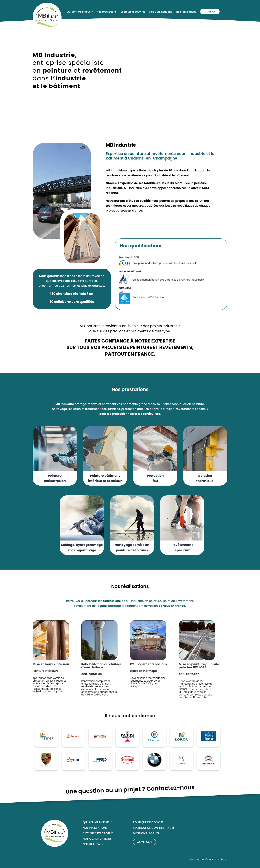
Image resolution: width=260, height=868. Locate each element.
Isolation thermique (205, 478)
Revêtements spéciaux (182, 548)
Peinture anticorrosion (55, 478)
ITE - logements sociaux (149, 664)
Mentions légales (146, 834)
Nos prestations (95, 828)
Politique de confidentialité (154, 828)
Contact (210, 12)
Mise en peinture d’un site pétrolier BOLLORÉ (199, 666)
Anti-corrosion (92, 674)
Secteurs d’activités (98, 834)
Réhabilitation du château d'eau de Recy (102, 666)
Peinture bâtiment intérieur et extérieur (105, 478)
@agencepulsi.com (216, 859)
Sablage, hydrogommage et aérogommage (82, 548)
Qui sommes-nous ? (97, 823)
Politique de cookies (148, 823)
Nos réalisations (96, 844)
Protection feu (155, 478)
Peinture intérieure (46, 671)
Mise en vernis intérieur (51, 664)
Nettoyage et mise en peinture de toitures (132, 548)
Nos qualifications (97, 839)
